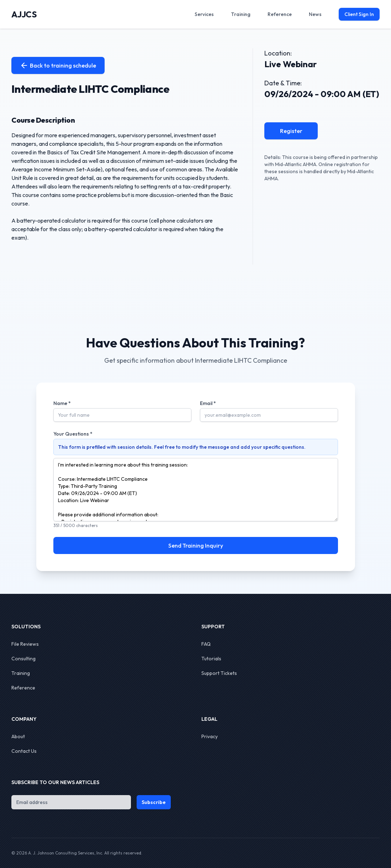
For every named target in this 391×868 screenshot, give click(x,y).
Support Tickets (219, 673)
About (18, 736)
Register (291, 131)
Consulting (23, 659)
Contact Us (24, 751)
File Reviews (25, 644)
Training (21, 673)
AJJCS (24, 14)
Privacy (210, 736)
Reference (23, 688)
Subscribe (154, 802)
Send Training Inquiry (196, 545)
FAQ (206, 644)
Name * (62, 403)
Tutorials (211, 659)
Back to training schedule (58, 65)
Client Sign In (359, 14)
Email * (208, 403)
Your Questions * (73, 434)
